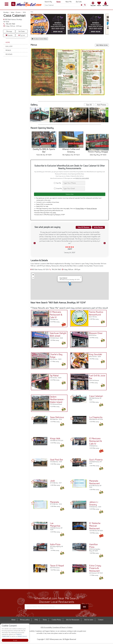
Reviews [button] (9, 54)
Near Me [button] (69, 2)
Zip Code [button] (79, 2)
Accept (15, 640)
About (13, 621)
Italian (13, 12)
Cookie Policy (56, 621)
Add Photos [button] (101, 105)
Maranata (54, 503)
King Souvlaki (95, 355)
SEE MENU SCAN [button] (102, 45)
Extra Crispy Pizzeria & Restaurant (95, 569)
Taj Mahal (54, 376)
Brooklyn (7, 12)
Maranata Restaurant (94, 483)
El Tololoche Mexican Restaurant (95, 527)
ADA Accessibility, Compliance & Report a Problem (57, 628)
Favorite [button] (9, 35)
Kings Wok (55, 439)
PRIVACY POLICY (22, 636)
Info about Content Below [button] (40, 39)
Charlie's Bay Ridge (55, 356)
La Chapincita (96, 418)
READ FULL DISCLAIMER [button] (82, 178)
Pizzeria (19, 12)
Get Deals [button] (22, 31)
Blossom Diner (95, 334)
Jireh (52, 482)
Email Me (58, 188)
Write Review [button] (98, 228)
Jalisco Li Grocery (94, 504)
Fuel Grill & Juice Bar (96, 377)
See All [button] (89, 105)
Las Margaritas (55, 525)
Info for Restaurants (73, 621)
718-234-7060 (10, 24)
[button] (13, 4)
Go (84, 608)
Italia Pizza (55, 545)
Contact (101, 621)
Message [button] (9, 31)
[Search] (65, 5)
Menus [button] (8, 50)
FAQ (36, 621)
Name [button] (58, 2)
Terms (45, 621)
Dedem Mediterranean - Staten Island (57, 400)
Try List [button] (22, 35)
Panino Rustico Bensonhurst (95, 314)
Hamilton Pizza (93, 547)
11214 (24, 12)
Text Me (58, 183)
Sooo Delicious (57, 418)
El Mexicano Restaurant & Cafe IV (55, 315)
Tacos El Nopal (57, 566)
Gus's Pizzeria (96, 460)
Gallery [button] (9, 46)
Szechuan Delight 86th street (57, 335)
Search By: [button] (48, 2)
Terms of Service (92, 209)
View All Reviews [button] (81, 228)
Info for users (89, 621)
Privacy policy (25, 621)
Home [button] (8, 42)
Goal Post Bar (57, 460)
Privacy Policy (80, 209)
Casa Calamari (96, 397)
